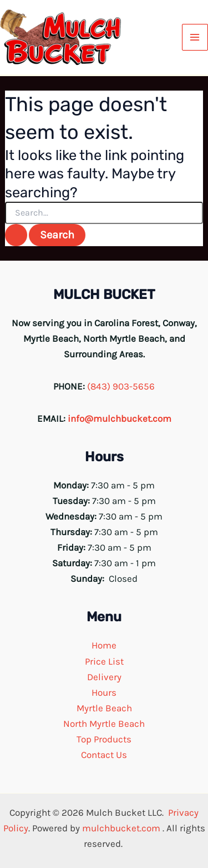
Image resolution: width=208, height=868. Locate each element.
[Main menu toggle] (195, 37)
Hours (104, 692)
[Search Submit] (16, 235)
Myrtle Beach (104, 708)
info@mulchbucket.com (120, 418)
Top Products (104, 739)
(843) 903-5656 (121, 386)
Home (104, 645)
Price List (104, 661)
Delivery (104, 677)
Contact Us (104, 755)
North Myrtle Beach (104, 724)
